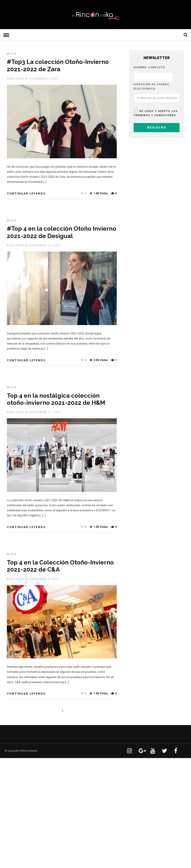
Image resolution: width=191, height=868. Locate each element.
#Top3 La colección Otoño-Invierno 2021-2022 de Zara (58, 65)
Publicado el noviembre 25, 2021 (34, 245)
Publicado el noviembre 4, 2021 (33, 579)
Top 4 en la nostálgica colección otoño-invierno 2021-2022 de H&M (56, 399)
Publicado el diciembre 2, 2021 (32, 78)
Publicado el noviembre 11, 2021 (34, 412)
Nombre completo (149, 67)
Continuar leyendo (26, 193)
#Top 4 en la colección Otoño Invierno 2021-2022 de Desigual (62, 232)
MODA (12, 53)
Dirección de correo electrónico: (151, 86)
